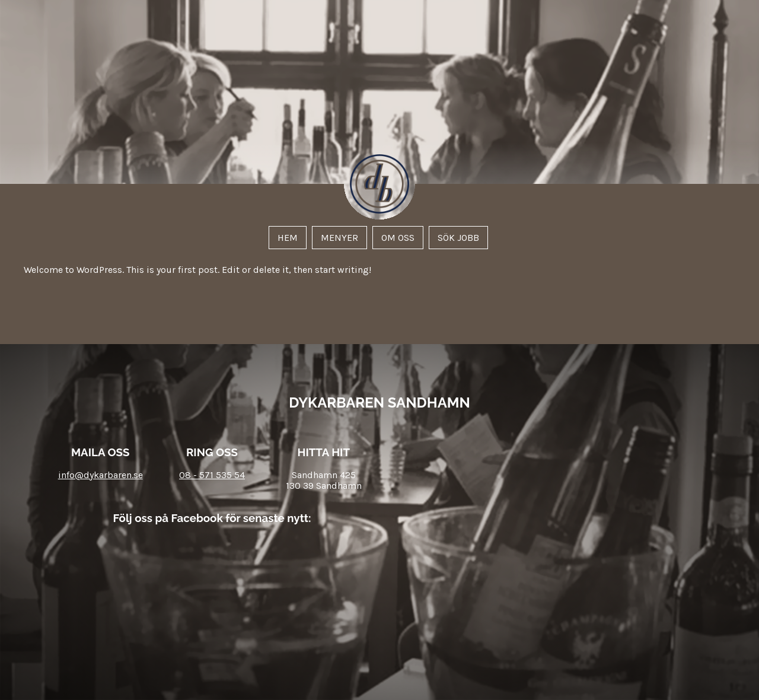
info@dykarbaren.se (101, 475)
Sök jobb (458, 238)
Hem (288, 238)
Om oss (398, 238)
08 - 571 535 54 (212, 475)
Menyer (339, 238)
